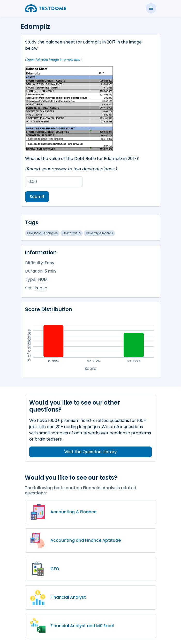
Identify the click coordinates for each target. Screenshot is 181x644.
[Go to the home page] (46, 8)
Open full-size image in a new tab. (53, 60)
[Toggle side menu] (151, 8)
